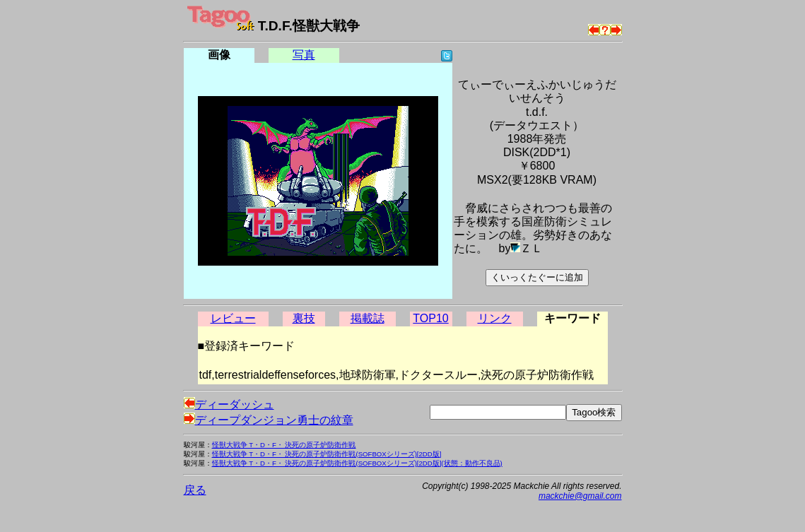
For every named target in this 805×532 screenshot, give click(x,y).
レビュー (233, 318)
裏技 (304, 318)
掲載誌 (368, 318)
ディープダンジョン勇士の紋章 (269, 420)
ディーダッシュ (229, 404)
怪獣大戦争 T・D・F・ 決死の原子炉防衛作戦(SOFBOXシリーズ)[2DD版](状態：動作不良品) (357, 463)
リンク (495, 318)
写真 (304, 55)
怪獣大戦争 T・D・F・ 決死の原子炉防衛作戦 (284, 445)
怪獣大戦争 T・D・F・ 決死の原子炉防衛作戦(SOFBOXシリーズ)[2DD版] (327, 454)
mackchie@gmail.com (580, 496)
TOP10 (430, 318)
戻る (195, 490)
